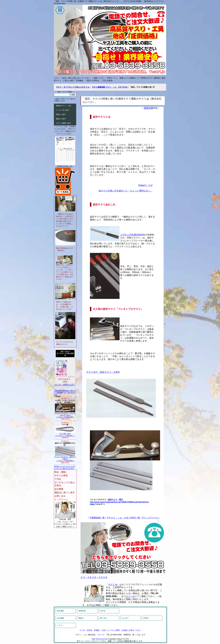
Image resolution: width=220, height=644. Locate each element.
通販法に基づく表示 (65, 493)
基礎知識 (148, 108)
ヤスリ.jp (113, 584)
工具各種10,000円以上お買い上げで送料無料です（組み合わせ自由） (65, 393)
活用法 (146, 618)
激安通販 (60, 611)
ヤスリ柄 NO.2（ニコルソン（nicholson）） (65, 434)
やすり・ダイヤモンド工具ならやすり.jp (73, 87)
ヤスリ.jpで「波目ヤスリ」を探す (103, 372)
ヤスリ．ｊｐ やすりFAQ (116, 87)
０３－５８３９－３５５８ (94, 577)
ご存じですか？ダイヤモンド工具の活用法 (65, 353)
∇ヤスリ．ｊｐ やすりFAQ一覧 (124, 518)
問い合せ (104, 618)
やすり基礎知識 (99, 87)
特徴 (65, 382)
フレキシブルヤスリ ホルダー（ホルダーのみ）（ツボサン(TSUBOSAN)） (65, 414)
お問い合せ (60, 496)
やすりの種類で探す (63, 123)
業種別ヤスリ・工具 (63, 106)
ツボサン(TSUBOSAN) (132, 235)
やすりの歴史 (61, 476)
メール (131, 596)
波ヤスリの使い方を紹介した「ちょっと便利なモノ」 (126, 191)
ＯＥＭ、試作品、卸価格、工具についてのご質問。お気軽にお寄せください (110, 630)
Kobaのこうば (145, 185)
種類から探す (61, 119)
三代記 (58, 479)
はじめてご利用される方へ (65, 385)
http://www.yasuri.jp (99, 639)
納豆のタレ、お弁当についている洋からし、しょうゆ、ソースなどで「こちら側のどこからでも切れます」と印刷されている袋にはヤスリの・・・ (65, 272)
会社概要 (59, 489)
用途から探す (61, 114)
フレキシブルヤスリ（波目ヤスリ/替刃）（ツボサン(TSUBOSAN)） (65, 458)
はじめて (125, 618)
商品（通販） (61, 472)
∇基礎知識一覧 (97, 518)
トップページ (61, 500)
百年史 (103, 611)
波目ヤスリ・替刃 (115, 500)
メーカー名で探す (63, 110)
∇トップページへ (151, 518)
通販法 (81, 618)
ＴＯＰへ (60, 625)
